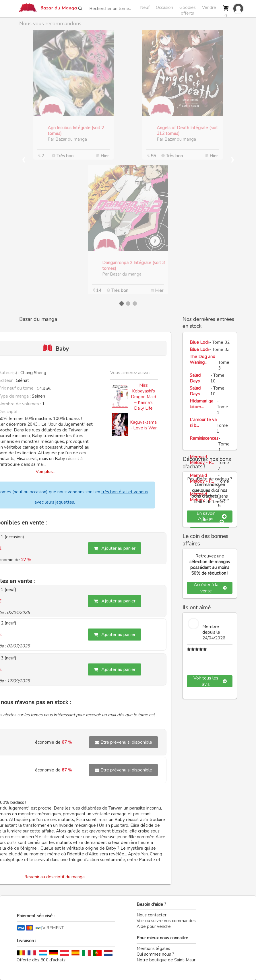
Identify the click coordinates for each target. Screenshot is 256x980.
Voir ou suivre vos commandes (166, 921)
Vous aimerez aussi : (130, 373)
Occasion (164, 7)
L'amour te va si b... (203, 423)
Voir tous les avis (210, 681)
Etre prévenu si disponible (123, 742)
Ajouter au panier (115, 548)
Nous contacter (152, 915)
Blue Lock (199, 342)
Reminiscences (204, 438)
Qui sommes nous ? (155, 954)
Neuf (145, 7)
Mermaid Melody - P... (202, 478)
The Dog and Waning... (202, 360)
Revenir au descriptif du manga (55, 877)
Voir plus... (45, 472)
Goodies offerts (188, 8)
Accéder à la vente (210, 588)
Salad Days (195, 378)
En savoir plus (212, 516)
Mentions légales (153, 948)
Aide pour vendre (154, 926)
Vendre (209, 7)
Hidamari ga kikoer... (201, 404)
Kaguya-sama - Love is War (143, 425)
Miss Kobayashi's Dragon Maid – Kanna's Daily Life (143, 397)
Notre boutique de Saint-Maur (166, 960)
